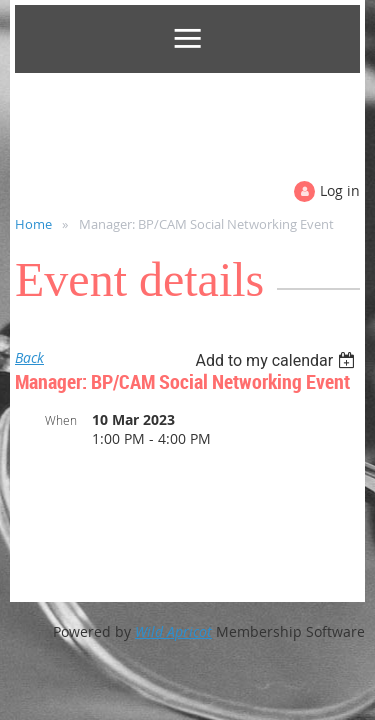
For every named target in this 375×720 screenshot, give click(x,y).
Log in (340, 190)
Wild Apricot (173, 631)
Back (29, 357)
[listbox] (277, 360)
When (61, 420)
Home (33, 224)
